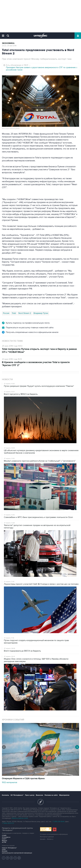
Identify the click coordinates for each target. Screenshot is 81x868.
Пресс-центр (30, 795)
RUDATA (5, 851)
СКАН (4, 850)
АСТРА (4, 842)
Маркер (4, 841)
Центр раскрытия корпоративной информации (17, 853)
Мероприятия (64, 795)
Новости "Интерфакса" (9, 848)
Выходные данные (47, 837)
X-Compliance (6, 837)
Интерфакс (40, 36)
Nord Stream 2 (25, 313)
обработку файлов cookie (20, 818)
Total (14, 313)
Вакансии (39, 795)
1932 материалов (10, 782)
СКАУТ (4, 839)
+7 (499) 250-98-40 (58, 822)
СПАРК (4, 836)
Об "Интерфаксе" (17, 795)
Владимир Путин (41, 313)
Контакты (5, 795)
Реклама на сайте (51, 795)
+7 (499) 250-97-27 (8, 823)
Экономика (8, 43)
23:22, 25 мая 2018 (9, 46)
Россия (6, 313)
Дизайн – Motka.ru (47, 839)
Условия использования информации (54, 834)
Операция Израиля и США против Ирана (23, 779)
